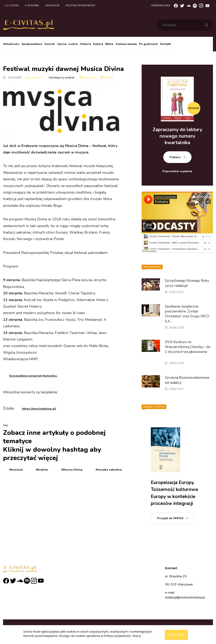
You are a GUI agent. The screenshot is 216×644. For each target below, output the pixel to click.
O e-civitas (12, 5)
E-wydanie (32, 5)
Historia (85, 44)
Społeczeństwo (32, 44)
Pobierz (175, 157)
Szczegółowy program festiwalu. (33, 376)
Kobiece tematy (126, 44)
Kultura (98, 44)
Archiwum (52, 5)
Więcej (137, 636)
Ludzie (73, 44)
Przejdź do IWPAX (170, 518)
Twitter (107, 78)
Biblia (109, 44)
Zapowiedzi (33, 78)
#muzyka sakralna (109, 470)
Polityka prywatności (80, 5)
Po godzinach (148, 44)
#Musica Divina (72, 470)
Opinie (62, 44)
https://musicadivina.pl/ (39, 409)
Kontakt (166, 44)
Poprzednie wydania (177, 171)
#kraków (42, 470)
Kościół (50, 44)
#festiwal (16, 470)
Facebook (88, 78)
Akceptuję (176, 635)
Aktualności (11, 44)
